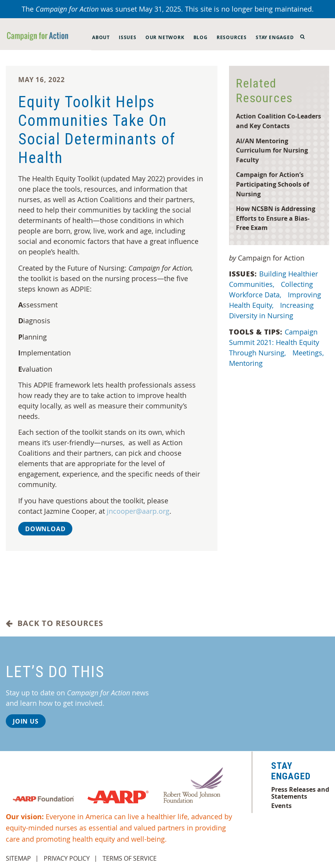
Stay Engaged (275, 37)
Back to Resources (55, 623)
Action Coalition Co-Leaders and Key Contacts (279, 121)
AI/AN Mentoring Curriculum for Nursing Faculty (272, 150)
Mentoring (247, 363)
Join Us (26, 721)
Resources (232, 37)
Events (281, 806)
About (101, 37)
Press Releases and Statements (300, 793)
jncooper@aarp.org (138, 511)
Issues (128, 37)
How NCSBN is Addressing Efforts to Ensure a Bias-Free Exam (276, 218)
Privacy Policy (67, 858)
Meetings (309, 353)
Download (45, 529)
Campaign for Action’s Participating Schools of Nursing (273, 184)
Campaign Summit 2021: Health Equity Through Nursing (274, 342)
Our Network (165, 37)
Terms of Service (130, 858)
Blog (201, 37)
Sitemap (18, 858)
